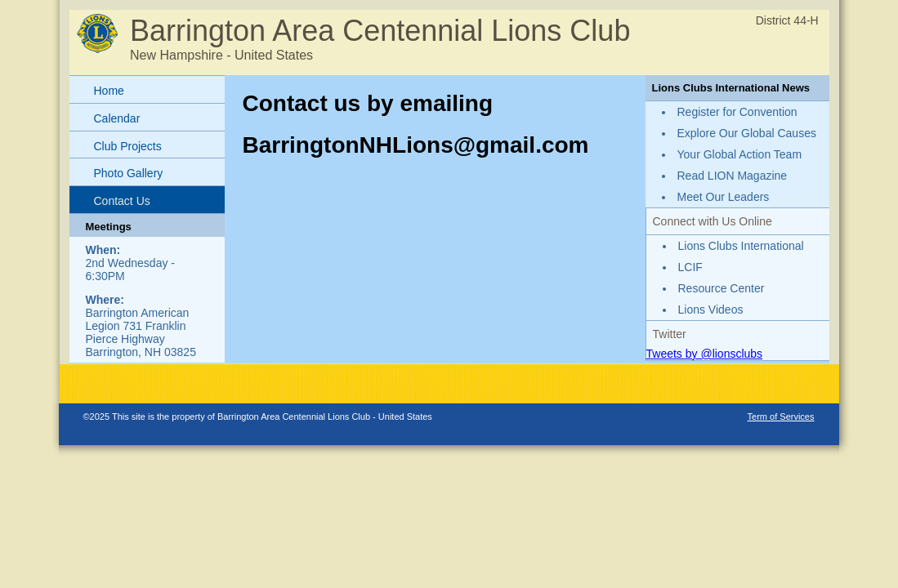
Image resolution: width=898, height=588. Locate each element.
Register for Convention (737, 112)
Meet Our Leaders (724, 197)
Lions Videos (711, 310)
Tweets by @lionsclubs (705, 354)
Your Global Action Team (740, 154)
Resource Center (722, 288)
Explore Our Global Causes (747, 133)
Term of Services (781, 416)
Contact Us (122, 201)
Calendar (117, 118)
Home (109, 91)
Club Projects (128, 146)
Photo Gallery (129, 173)
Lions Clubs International (741, 246)
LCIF (690, 267)
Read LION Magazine (733, 176)
